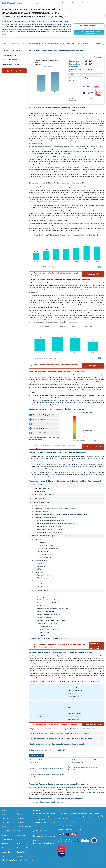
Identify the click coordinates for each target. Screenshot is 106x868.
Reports (39, 3)
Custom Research (48, 3)
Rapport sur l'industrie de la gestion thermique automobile (82, 768)
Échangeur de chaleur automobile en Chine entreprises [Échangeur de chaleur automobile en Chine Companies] (48, 802)
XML (3, 856)
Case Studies (21, 835)
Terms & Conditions (24, 848)
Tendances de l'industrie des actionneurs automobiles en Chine (47, 775)
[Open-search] (102, 3)
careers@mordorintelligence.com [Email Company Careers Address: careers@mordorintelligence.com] (69, 826)
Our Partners (21, 823)
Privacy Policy (6, 852)
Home (4, 814)
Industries (84, 3)
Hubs (19, 844)
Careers (4, 848)
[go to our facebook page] (64, 834)
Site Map (20, 856)
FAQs (19, 831)
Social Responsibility (24, 827)
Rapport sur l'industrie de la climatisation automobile (47, 768)
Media (4, 827)
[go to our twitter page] (68, 834)
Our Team (20, 818)
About (58, 3)
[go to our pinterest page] (72, 834)
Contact (91, 3)
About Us (5, 818)
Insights (4, 835)
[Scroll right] (103, 43)
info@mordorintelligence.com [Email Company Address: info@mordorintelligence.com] (45, 836)
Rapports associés (36, 755)
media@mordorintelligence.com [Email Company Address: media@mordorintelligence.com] (46, 843)
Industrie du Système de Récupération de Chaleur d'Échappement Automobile (84, 761)
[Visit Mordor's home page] (13, 3)
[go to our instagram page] (76, 834)
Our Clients (5, 823)
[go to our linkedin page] (60, 834)
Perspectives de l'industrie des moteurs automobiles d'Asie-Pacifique (47, 761)
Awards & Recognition (9, 831)
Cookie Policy (22, 852)
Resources (75, 3)
